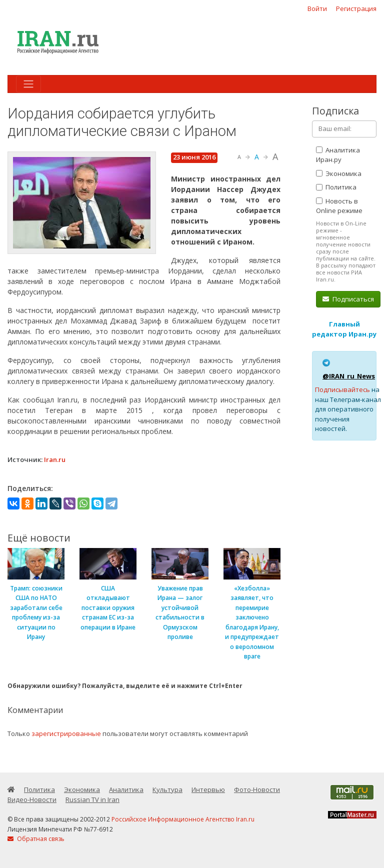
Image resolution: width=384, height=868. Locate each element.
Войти (317, 8)
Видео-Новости (32, 799)
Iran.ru (55, 459)
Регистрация (356, 8)
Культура (167, 789)
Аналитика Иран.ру (338, 155)
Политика (336, 187)
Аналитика (126, 789)
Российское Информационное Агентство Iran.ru (183, 819)
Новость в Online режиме (339, 206)
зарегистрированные (66, 733)
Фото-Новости (257, 789)
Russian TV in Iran (92, 799)
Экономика (339, 173)
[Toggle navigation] (28, 84)
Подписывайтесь (342, 389)
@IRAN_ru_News (349, 376)
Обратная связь (36, 839)
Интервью (208, 789)
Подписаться (348, 299)
